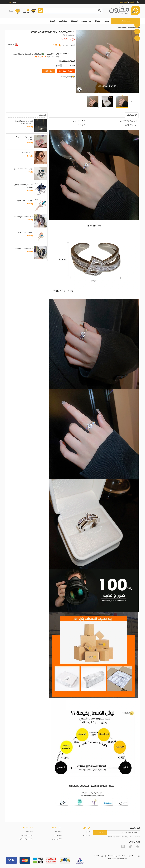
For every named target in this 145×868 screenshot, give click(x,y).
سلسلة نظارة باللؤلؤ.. (27, 153)
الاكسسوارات (124, 27)
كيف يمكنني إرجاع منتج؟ (27, 835)
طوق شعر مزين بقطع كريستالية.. (24, 217)
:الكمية (72, 66)
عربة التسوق (25, 11)
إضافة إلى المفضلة (66, 77)
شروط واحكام (58, 832)
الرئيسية (107, 21)
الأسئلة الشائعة (29, 832)
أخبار (103, 856)
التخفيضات (74, 21)
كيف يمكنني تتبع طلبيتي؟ (26, 839)
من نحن (88, 832)
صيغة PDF (13, 45)
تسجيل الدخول (123, 2)
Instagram (123, 847)
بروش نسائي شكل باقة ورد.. (25, 201)
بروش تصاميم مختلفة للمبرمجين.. (23, 169)
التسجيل (132, 2)
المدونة (52, 21)
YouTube (137, 847)
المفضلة (11, 11)
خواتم (119, 27)
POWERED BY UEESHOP (117, 859)
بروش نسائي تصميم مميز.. (25, 232)
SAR (67, 45)
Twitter (130, 847)
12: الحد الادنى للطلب (67, 61)
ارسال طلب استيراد (66, 39)
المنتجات (98, 21)
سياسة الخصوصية (57, 835)
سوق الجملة (63, 21)
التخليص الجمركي (57, 839)
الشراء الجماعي (86, 21)
